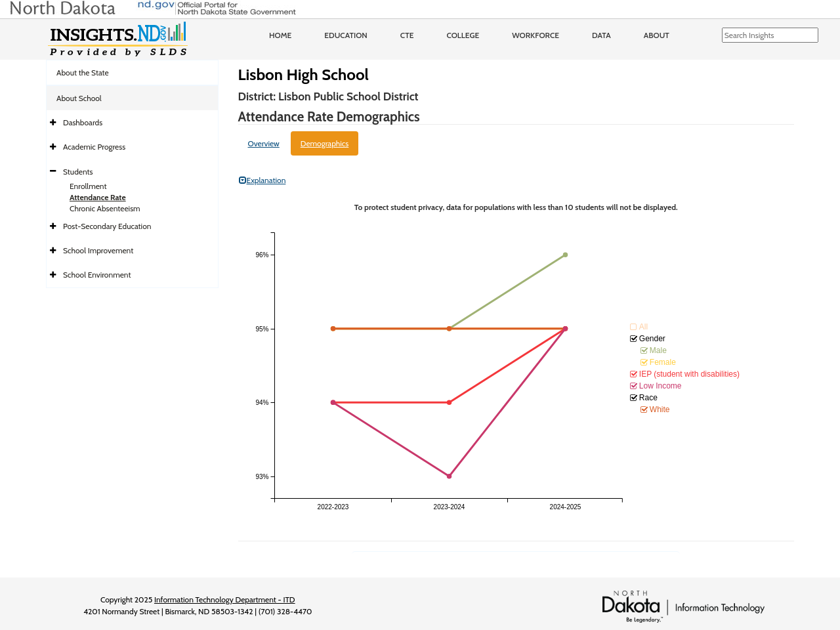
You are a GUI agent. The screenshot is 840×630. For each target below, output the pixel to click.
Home (280, 35)
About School (79, 98)
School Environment (97, 275)
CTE (407, 35)
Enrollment (88, 186)
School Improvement (98, 250)
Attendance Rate (98, 197)
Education (346, 35)
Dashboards (83, 122)
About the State (83, 73)
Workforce (535, 35)
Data (601, 35)
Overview (264, 143)
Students (78, 172)
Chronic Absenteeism (105, 208)
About (657, 35)
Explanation (262, 180)
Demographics (325, 143)
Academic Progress (94, 147)
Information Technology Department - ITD (225, 599)
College (463, 35)
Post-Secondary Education (107, 226)
